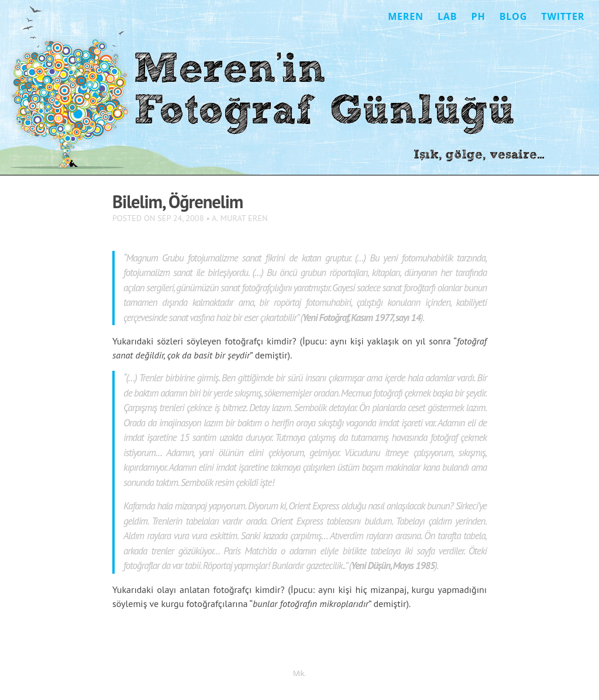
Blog (513, 16)
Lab (447, 16)
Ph (478, 16)
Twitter (563, 16)
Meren (406, 16)
